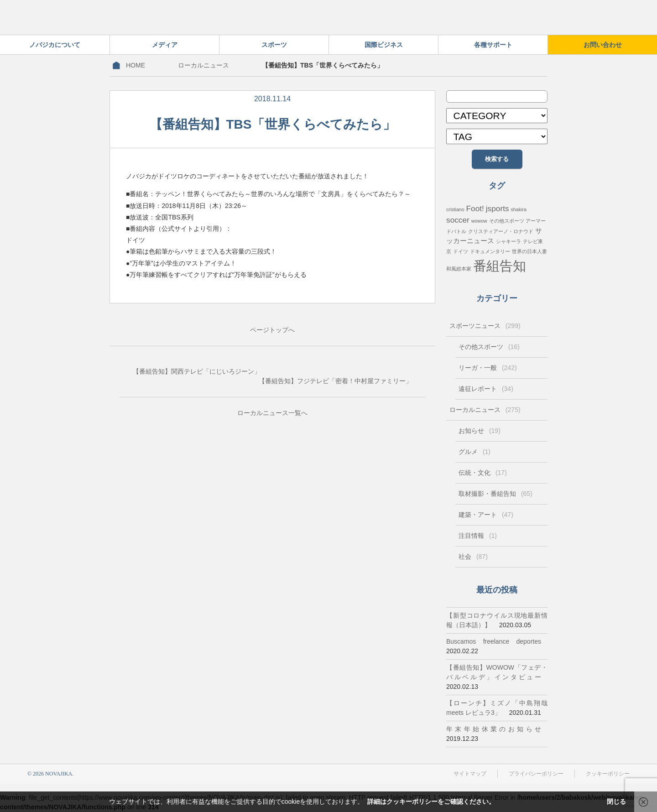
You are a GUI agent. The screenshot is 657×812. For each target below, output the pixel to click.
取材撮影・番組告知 (495, 494)
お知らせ (480, 431)
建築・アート (486, 515)
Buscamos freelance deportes (494, 641)
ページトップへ (272, 330)
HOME (136, 65)
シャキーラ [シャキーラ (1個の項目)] (508, 241)
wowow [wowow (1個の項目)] (479, 221)
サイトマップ (470, 774)
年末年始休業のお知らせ (494, 729)
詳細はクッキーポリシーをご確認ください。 (431, 802)
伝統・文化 (483, 473)
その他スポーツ (489, 347)
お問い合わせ (603, 45)
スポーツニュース (485, 326)
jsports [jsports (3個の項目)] (498, 208)
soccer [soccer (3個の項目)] (458, 220)
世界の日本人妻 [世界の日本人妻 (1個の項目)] (529, 251)
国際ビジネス (384, 45)
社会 (473, 557)
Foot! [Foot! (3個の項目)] (475, 208)
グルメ (474, 452)
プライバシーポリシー (536, 774)
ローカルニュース (203, 65)
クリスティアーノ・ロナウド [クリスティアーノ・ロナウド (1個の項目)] (501, 231)
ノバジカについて (55, 45)
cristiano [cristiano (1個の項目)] (455, 209)
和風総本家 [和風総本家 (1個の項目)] (459, 269)
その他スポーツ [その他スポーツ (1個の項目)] (507, 221)
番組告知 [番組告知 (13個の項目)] (500, 266)
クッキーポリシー (608, 774)
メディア (165, 45)
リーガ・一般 (488, 368)
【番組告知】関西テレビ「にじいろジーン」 (197, 371)
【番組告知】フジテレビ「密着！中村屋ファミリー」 (335, 381)
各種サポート (493, 45)
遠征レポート (486, 389)
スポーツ (274, 45)
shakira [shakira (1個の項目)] (518, 209)
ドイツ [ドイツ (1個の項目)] (461, 251)
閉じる (616, 802)
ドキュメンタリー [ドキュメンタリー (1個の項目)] (490, 251)
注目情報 (478, 536)
